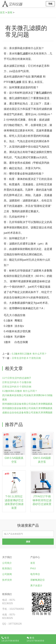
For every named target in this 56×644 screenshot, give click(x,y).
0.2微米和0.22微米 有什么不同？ (29, 354)
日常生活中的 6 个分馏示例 (17, 382)
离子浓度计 (36, 586)
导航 (50, 4)
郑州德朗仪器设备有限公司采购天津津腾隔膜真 (27, 404)
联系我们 (7, 568)
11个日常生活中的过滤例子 (17, 378)
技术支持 (7, 580)
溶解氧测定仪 (37, 580)
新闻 (10, 12)
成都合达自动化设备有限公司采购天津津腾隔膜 (27, 413)
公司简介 (7, 563)
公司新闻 (7, 574)
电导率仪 (35, 574)
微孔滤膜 (23, 54)
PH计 (33, 568)
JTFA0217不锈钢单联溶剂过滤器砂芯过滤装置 (42, 500)
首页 (2, 12)
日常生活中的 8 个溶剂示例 (26, 358)
